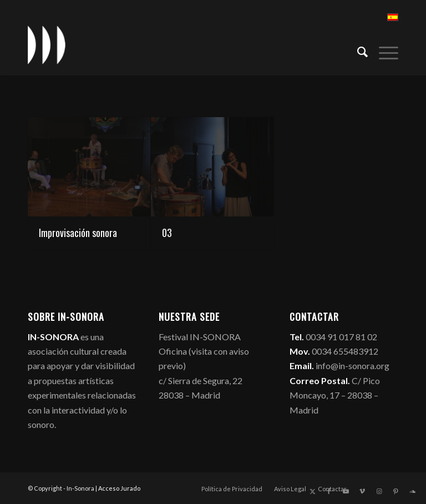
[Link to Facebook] (329, 491)
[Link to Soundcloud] (412, 491)
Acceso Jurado (119, 488)
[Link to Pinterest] (395, 491)
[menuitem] (357, 51)
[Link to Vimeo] (362, 491)
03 (167, 233)
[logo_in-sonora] (47, 45)
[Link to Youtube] (346, 491)
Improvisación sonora (78, 233)
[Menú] (383, 51)
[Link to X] (312, 491)
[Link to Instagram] (379, 491)
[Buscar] (357, 51)
